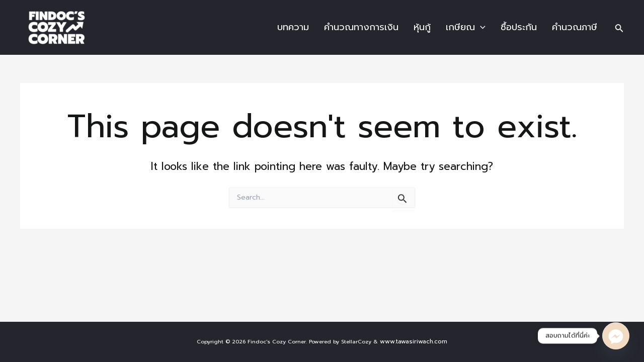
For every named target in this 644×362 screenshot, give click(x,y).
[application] (480, 27)
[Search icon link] (619, 28)
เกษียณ (466, 27)
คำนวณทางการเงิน (361, 27)
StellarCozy (356, 341)
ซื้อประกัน (519, 27)
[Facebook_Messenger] (616, 336)
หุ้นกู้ (422, 27)
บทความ (293, 27)
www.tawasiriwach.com (414, 341)
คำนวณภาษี (575, 27)
